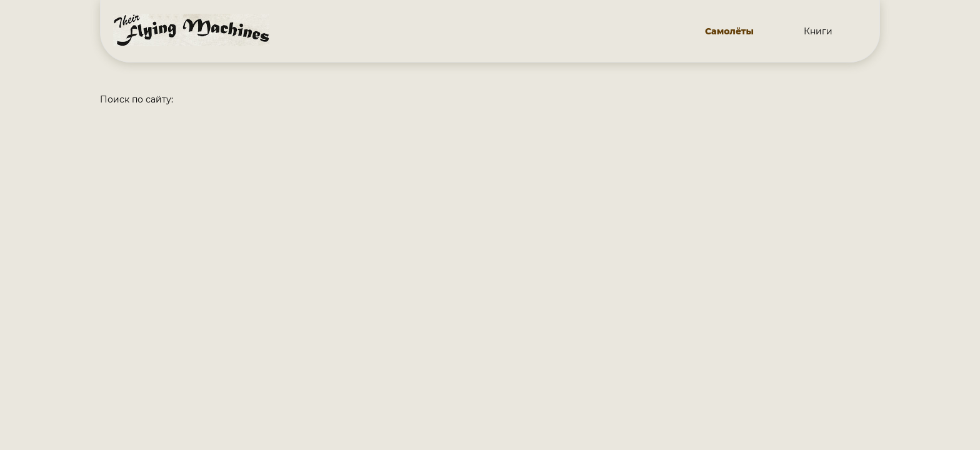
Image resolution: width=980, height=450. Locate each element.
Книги (818, 31)
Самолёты (729, 31)
